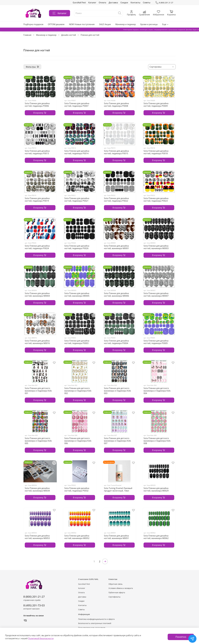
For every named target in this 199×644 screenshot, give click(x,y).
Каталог (92, 3)
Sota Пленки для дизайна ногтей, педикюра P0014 (77, 152)
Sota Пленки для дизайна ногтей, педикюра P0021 (77, 200)
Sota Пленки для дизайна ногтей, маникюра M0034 (37, 489)
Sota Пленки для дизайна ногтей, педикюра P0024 (37, 247)
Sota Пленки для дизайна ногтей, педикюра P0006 (37, 105)
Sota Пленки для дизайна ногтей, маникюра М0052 (77, 537)
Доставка (113, 3)
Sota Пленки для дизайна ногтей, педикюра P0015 (116, 152)
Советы (147, 3)
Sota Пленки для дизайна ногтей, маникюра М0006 (116, 295)
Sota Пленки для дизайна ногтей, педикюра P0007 (77, 105)
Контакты (135, 3)
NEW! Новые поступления (82, 24)
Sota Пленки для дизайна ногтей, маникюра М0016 (37, 342)
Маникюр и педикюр (126, 24)
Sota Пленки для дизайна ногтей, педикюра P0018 (156, 152)
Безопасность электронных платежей (95, 623)
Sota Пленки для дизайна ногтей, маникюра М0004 (37, 295)
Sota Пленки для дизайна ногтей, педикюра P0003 (77, 342)
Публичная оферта (117, 592)
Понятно (181, 637)
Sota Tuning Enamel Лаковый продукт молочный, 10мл (118, 489)
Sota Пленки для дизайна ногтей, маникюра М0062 (156, 537)
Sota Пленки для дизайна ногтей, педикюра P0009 (156, 105)
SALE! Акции (105, 24)
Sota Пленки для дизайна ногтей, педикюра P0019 (37, 200)
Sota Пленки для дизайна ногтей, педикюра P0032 (77, 489)
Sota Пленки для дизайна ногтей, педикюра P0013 (37, 152)
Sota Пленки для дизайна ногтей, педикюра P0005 (156, 342)
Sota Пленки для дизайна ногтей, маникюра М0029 (156, 489)
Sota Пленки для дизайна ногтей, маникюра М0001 (116, 247)
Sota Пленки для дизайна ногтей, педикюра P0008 (116, 105)
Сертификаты (114, 597)
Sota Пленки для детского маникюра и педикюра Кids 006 (78, 441)
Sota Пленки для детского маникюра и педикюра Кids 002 (78, 391)
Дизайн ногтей (69, 35)
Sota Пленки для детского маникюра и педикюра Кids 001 (38, 391)
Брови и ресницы (149, 24)
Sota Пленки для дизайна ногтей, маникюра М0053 (37, 537)
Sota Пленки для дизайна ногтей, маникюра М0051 (116, 537)
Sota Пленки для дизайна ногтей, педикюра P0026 (77, 247)
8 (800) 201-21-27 (34, 597)
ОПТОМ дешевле (56, 24)
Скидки (124, 3)
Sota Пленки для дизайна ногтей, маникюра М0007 (156, 295)
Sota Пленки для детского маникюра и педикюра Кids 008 (157, 441)
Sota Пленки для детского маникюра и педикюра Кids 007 (117, 441)
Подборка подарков (33, 24)
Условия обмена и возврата (121, 588)
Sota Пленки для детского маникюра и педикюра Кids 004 (157, 391)
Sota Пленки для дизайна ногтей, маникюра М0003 (156, 247)
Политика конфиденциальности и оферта (96, 619)
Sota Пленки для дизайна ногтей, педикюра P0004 (116, 342)
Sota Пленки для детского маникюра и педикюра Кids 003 (117, 391)
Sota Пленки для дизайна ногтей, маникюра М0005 (77, 295)
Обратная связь (115, 584)
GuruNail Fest (79, 3)
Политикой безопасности (41, 638)
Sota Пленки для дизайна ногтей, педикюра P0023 (156, 200)
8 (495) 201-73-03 (34, 605)
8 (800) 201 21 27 (164, 3)
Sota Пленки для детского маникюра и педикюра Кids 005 (38, 441)
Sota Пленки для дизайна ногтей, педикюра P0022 (116, 200)
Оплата (102, 3)
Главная (27, 35)
